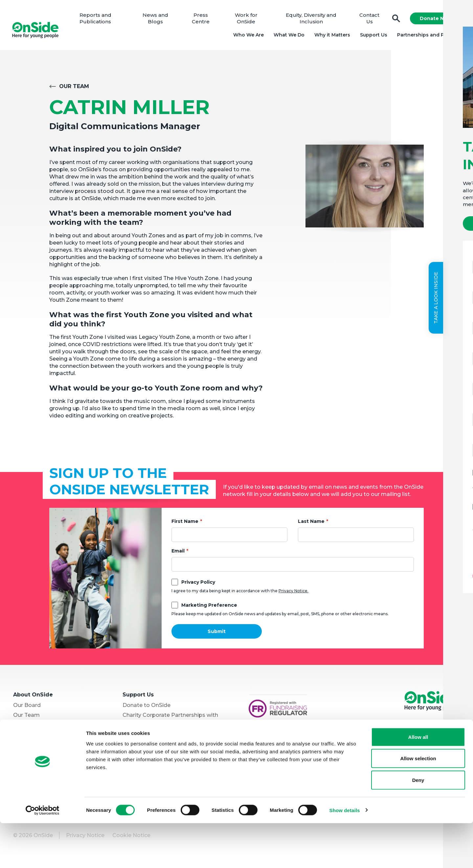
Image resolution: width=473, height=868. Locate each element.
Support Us (372, 36)
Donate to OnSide (146, 708)
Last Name (311, 524)
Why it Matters (331, 36)
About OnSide (33, 697)
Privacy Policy (198, 585)
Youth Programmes (39, 737)
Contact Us (368, 20)
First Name (185, 524)
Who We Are (247, 36)
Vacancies (136, 735)
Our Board (27, 708)
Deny (418, 825)
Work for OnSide (247, 20)
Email (178, 553)
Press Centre (202, 20)
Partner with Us (34, 747)
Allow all (418, 782)
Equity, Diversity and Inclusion (311, 20)
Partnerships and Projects (428, 36)
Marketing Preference (209, 608)
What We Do (288, 36)
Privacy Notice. (293, 593)
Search (395, 20)
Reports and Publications (99, 20)
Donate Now (434, 20)
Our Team (74, 89)
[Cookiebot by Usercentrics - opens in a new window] (43, 855)
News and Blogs (158, 20)
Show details (345, 855)
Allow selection (418, 803)
